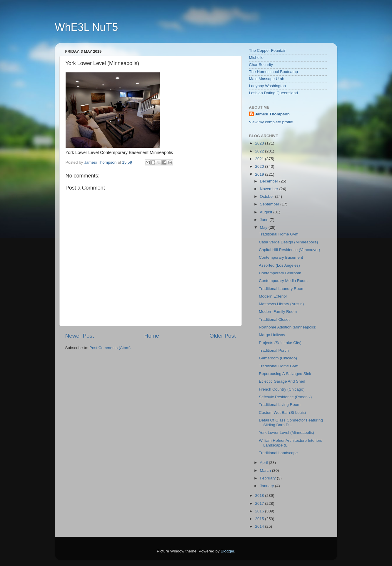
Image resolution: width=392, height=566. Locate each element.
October (268, 196)
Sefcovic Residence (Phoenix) (285, 397)
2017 (260, 503)
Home (152, 336)
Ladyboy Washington (268, 86)
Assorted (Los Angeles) (279, 265)
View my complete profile (271, 122)
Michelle (256, 58)
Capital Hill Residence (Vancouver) (289, 250)
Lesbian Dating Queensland (274, 93)
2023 (260, 143)
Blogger (228, 551)
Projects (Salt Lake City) (280, 343)
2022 (260, 151)
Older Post (222, 336)
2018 (260, 496)
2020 (260, 166)
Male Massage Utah (267, 79)
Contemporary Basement (281, 257)
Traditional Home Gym (279, 234)
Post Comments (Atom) (110, 348)
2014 (260, 526)
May (264, 227)
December (270, 181)
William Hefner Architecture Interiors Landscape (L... (290, 443)
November (270, 189)
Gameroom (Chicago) (278, 358)
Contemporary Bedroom (280, 273)
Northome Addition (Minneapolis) (288, 327)
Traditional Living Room (280, 405)
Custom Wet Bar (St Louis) (282, 413)
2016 (260, 511)
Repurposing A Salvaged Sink (285, 374)
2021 (260, 159)
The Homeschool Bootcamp (274, 72)
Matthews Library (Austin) (281, 304)
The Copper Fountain (268, 50)
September (270, 204)
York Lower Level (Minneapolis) (286, 433)
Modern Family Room (278, 312)
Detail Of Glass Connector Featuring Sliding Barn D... (291, 423)
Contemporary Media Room (283, 281)
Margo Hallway (272, 335)
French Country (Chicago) (282, 389)
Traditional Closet (274, 319)
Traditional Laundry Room (282, 289)
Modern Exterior (273, 296)
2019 (260, 174)
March (266, 470)
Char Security (261, 65)
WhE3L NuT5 (87, 27)
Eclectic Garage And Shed (282, 381)
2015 (260, 519)
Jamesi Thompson (272, 114)
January (268, 486)
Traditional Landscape (278, 453)
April (265, 463)
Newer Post (80, 336)
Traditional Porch (274, 350)
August (267, 212)
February (268, 478)
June (265, 220)
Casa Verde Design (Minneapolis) (288, 242)
